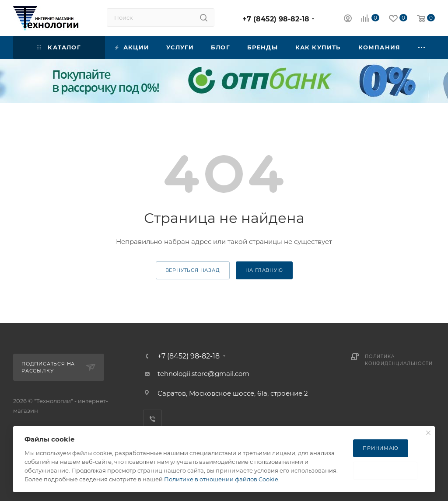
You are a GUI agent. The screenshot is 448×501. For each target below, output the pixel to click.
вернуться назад (193, 270)
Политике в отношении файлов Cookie (221, 479)
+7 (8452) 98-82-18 (276, 19)
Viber (152, 419)
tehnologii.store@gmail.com (203, 374)
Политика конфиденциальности (399, 360)
